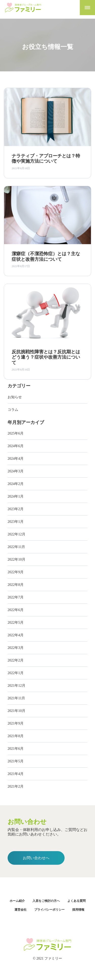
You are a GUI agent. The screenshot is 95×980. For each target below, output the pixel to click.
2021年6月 (16, 749)
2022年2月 (16, 660)
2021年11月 (16, 698)
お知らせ (15, 397)
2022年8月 (16, 585)
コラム (13, 410)
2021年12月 (16, 686)
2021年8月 (16, 736)
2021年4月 (16, 774)
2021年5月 (16, 761)
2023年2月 (16, 509)
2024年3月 (16, 471)
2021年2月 (16, 786)
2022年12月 (16, 534)
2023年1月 (16, 522)
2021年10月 (16, 711)
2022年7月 (16, 597)
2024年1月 (16, 496)
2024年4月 (16, 459)
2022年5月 (16, 623)
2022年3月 (16, 648)
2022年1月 (16, 673)
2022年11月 (16, 547)
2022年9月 (16, 572)
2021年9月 (16, 723)
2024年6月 (16, 446)
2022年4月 (16, 635)
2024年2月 (16, 484)
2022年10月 (16, 559)
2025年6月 (16, 433)
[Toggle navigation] (87, 8)
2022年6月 (16, 610)
